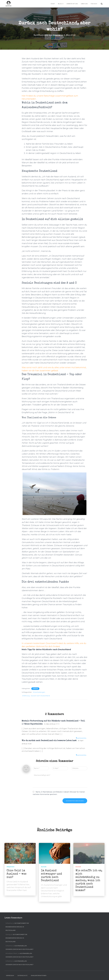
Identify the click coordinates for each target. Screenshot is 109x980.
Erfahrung (26, 696)
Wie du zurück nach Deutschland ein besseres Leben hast (49, 741)
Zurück (35, 689)
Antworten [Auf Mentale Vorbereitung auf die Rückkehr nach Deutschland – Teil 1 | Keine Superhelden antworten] (81, 738)
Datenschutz (22, 975)
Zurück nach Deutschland (40, 696)
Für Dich (94, 4)
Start (53, 4)
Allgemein (10, 867)
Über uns (84, 4)
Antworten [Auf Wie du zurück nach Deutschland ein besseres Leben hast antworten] (81, 755)
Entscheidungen (39, 692)
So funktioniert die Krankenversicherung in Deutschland (17, 927)
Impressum (10, 975)
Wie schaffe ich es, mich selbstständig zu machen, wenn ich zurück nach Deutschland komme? (89, 881)
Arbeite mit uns (72, 4)
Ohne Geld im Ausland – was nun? (16, 874)
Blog (61, 4)
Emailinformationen (39, 975)
